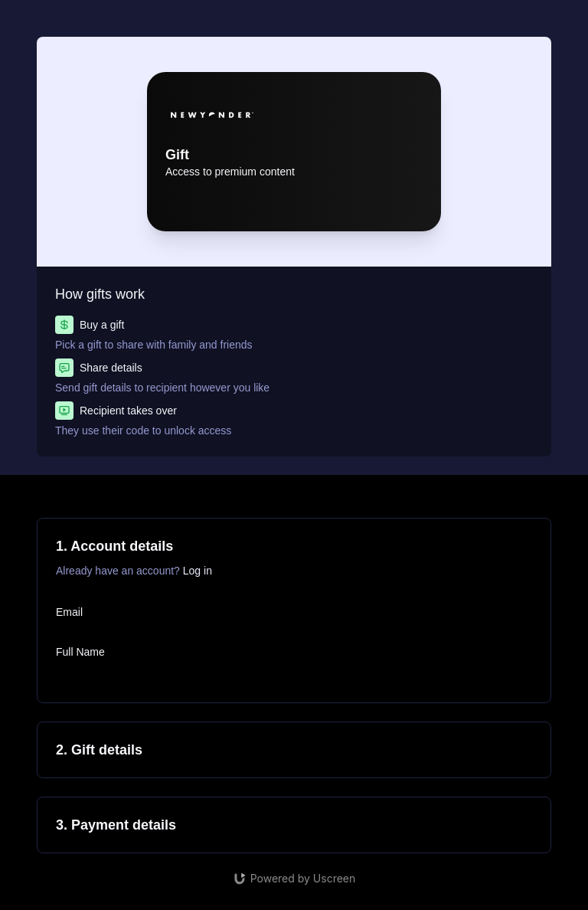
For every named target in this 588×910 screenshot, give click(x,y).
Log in (198, 571)
